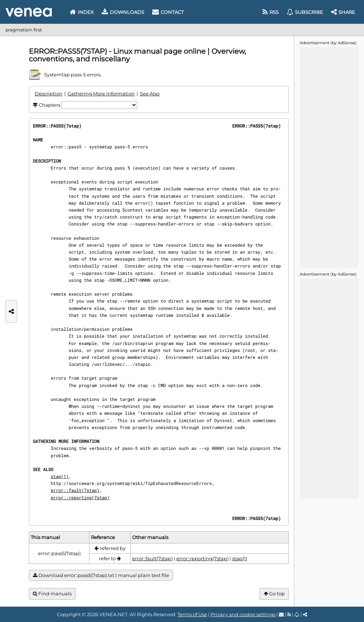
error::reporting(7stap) (80, 497)
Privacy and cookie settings (243, 614)
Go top (274, 594)
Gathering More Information (101, 94)
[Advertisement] (329, 157)
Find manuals (52, 594)
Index (82, 12)
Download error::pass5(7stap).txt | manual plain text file (101, 575)
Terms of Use (192, 614)
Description (49, 94)
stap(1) (60, 476)
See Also (150, 94)
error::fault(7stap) (75, 490)
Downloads (123, 12)
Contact (168, 12)
